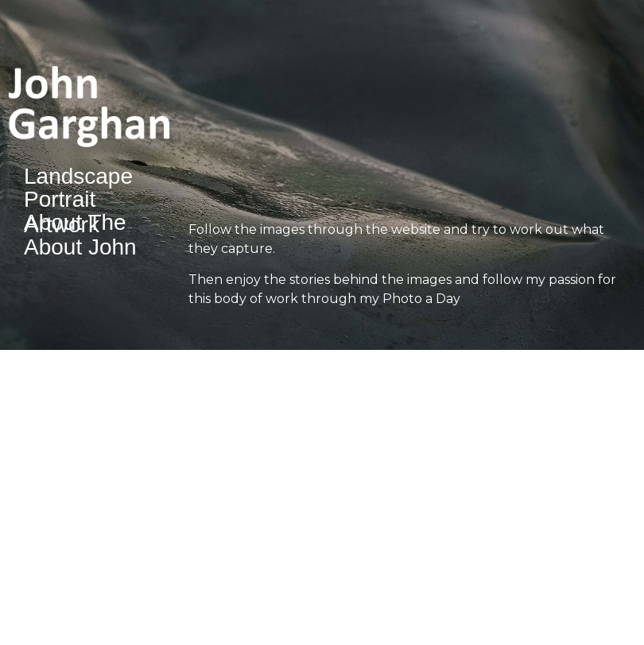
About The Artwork (75, 224)
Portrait (60, 200)
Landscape (78, 177)
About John (80, 248)
